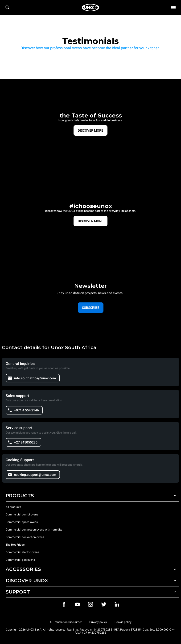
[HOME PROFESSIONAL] (90, 8)
